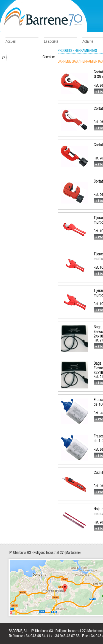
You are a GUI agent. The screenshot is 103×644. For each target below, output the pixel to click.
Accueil (11, 42)
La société (51, 42)
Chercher (49, 57)
